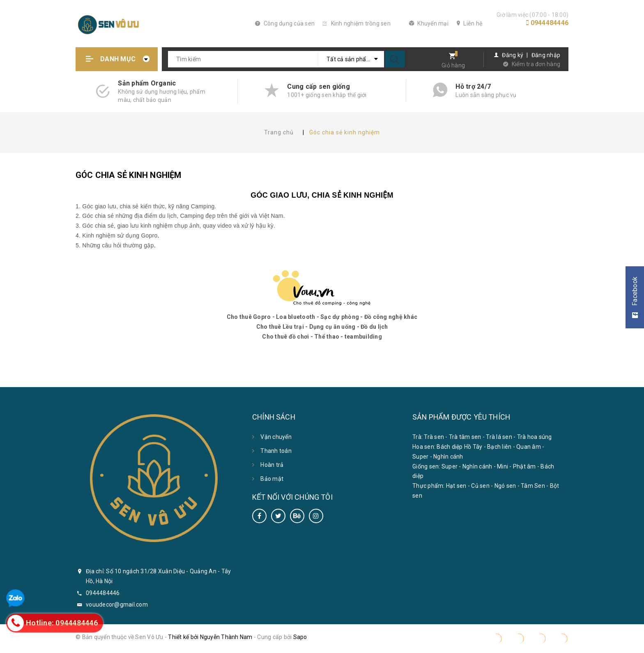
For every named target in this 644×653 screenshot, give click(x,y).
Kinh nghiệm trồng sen (357, 23)
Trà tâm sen (465, 437)
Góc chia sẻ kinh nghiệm (129, 175)
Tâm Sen (533, 486)
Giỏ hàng (453, 65)
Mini (503, 466)
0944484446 (550, 23)
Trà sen (434, 437)
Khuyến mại (429, 23)
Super (420, 457)
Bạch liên (499, 447)
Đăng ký (513, 55)
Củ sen (480, 486)
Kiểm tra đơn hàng (536, 64)
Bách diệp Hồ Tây (459, 447)
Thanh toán (276, 451)
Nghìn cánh (448, 457)
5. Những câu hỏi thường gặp (115, 245)
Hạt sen (456, 486)
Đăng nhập (546, 55)
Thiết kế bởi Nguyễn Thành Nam (210, 637)
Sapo (300, 637)
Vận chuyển (276, 437)
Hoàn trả (272, 465)
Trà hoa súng (535, 437)
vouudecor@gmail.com (117, 605)
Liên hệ (469, 23)
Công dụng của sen (285, 23)
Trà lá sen (499, 437)
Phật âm (524, 466)
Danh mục (118, 59)
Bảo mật (272, 479)
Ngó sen (505, 486)
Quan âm (529, 447)
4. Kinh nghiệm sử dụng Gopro (117, 235)
